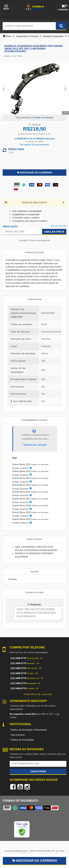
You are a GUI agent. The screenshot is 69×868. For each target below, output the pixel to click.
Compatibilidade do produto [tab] (35, 420)
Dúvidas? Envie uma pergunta (34, 240)
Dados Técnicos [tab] (34, 539)
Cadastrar (38, 771)
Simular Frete (54, 232)
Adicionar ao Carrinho (34, 173)
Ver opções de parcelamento (34, 145)
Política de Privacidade (22, 740)
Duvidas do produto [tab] (34, 592)
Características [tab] (34, 299)
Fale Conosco (18, 735)
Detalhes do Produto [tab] (34, 252)
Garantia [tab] (34, 572)
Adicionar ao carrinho (35, 861)
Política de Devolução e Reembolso (29, 730)
